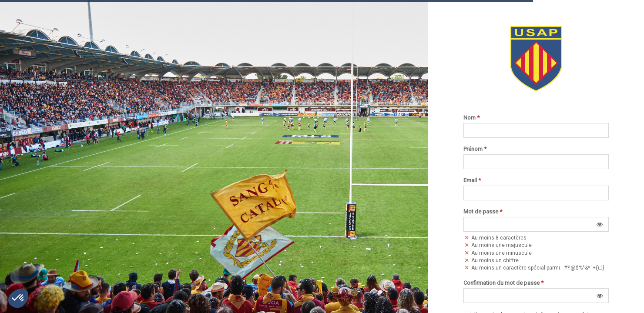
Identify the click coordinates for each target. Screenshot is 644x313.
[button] (600, 224)
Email (472, 180)
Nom (471, 118)
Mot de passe (483, 212)
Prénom (475, 149)
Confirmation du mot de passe (503, 283)
